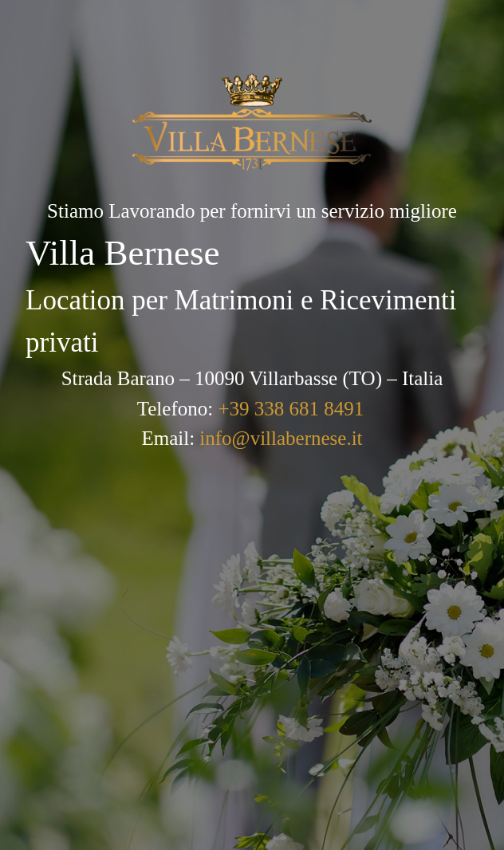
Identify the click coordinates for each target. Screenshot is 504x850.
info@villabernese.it (281, 438)
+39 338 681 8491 (291, 409)
